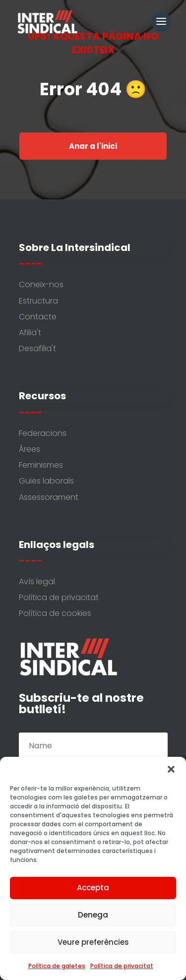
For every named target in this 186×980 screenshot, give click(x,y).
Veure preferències (93, 942)
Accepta (93, 888)
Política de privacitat (122, 966)
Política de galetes (57, 966)
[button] (171, 769)
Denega (93, 915)
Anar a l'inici (93, 146)
